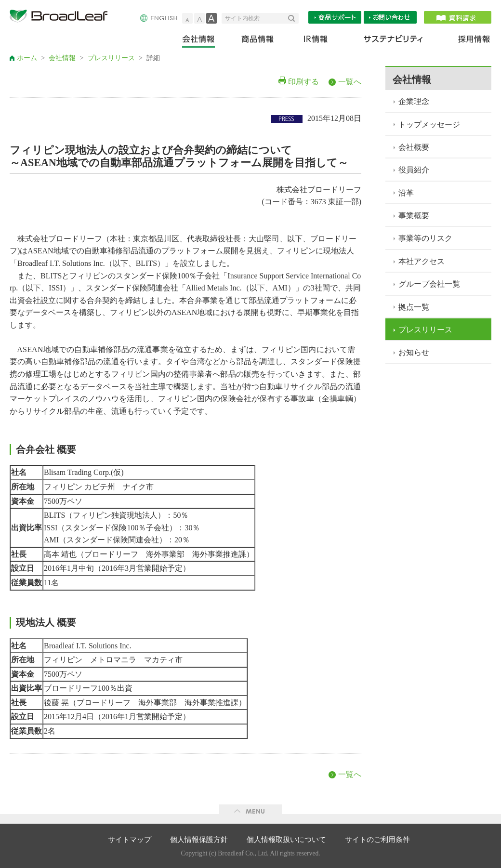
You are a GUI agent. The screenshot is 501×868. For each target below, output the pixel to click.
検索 (293, 18)
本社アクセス (422, 261)
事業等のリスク (425, 238)
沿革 (406, 193)
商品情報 (258, 41)
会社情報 (205, 41)
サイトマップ (130, 840)
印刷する (303, 82)
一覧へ (350, 82)
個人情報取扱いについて (286, 840)
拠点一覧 (414, 307)
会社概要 (414, 147)
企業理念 (414, 101)
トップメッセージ (429, 125)
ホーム (27, 58)
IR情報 (315, 41)
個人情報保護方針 (199, 840)
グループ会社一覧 (429, 284)
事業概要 (414, 216)
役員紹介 (414, 170)
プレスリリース (111, 58)
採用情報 (468, 41)
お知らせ (414, 352)
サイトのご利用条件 (377, 840)
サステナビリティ (393, 41)
